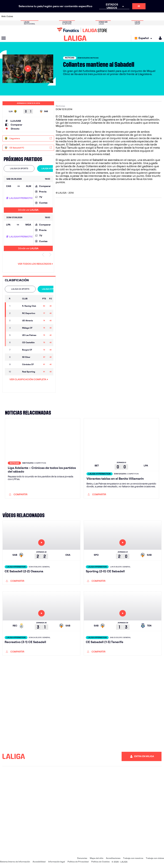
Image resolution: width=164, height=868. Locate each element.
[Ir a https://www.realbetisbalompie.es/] (115, 16)
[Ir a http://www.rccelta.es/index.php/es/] (93, 16)
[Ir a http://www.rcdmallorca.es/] (108, 16)
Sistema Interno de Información (15, 862)
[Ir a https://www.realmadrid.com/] (123, 16)
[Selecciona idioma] (144, 38)
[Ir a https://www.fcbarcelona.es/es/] (55, 16)
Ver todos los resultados (35, 264)
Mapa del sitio (97, 858)
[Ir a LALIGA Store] (82, 30)
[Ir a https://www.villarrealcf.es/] (160, 16)
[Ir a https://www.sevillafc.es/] (145, 16)
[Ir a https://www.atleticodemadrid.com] (25, 16)
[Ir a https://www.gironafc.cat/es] (70, 16)
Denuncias (82, 858)
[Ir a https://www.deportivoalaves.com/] (40, 16)
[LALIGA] (75, 38)
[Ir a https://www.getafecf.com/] (63, 16)
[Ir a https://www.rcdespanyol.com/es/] (100, 16)
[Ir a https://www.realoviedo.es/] (130, 16)
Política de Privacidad (78, 862)
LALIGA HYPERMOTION (52, 168)
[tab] (19, 169)
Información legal (57, 862)
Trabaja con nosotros (133, 858)
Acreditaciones (113, 858)
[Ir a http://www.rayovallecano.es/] (85, 16)
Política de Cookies (100, 862)
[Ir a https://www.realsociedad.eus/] (138, 16)
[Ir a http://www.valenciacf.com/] (153, 16)
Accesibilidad (39, 862)
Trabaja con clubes (155, 858)
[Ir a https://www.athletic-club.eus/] (18, 16)
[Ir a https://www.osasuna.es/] (33, 16)
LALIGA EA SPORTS (19, 168)
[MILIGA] (159, 38)
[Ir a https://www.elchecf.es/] (48, 16)
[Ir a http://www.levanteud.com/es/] (78, 16)
